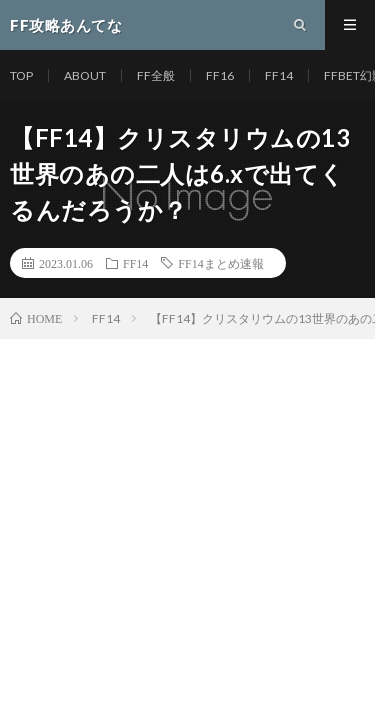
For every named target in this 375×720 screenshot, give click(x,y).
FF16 (220, 75)
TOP (21, 75)
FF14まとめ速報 (220, 263)
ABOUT (85, 75)
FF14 (279, 75)
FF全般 (156, 75)
